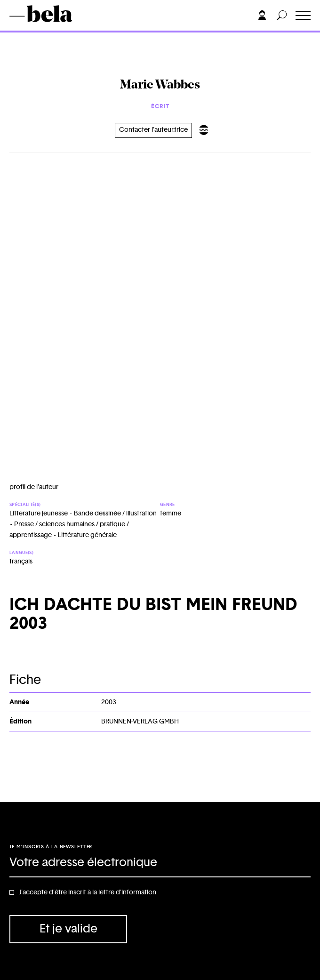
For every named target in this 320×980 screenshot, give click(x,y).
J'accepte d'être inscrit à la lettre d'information (88, 892)
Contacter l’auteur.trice (153, 130)
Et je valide (68, 929)
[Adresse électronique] (160, 863)
